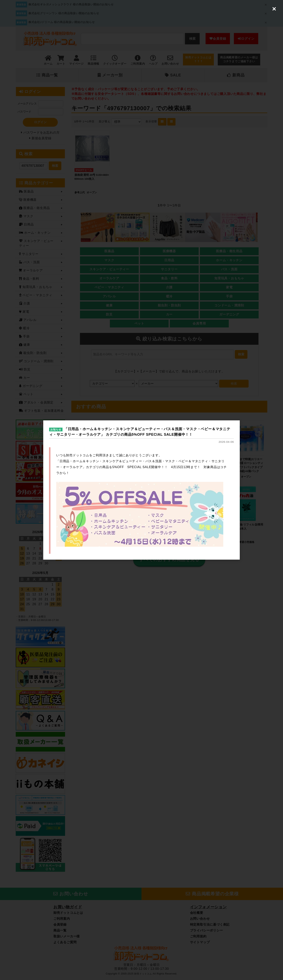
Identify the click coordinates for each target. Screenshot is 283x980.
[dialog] (141, 490)
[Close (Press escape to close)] (274, 9)
